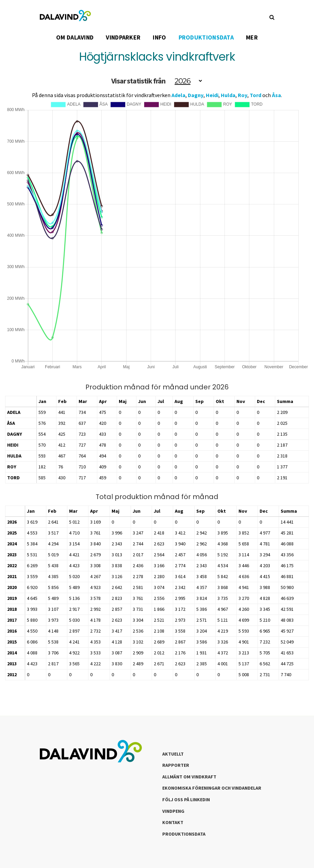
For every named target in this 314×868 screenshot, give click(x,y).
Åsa (276, 95)
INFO (159, 37)
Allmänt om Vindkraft (189, 777)
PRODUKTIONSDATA (206, 37)
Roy (243, 95)
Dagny (196, 95)
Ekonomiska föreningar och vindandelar (212, 788)
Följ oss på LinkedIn (186, 800)
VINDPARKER (123, 37)
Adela (178, 95)
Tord (255, 95)
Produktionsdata (184, 834)
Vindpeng (173, 811)
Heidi (212, 95)
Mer (252, 37)
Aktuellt (173, 754)
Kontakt (173, 822)
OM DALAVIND (75, 37)
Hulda (228, 95)
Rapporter (176, 765)
